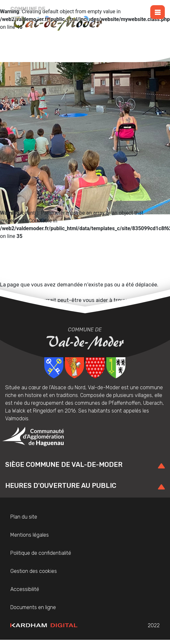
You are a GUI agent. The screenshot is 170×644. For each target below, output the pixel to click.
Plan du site (24, 517)
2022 (85, 626)
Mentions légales (30, 535)
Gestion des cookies (34, 571)
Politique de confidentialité (41, 553)
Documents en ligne (33, 607)
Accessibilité (25, 589)
